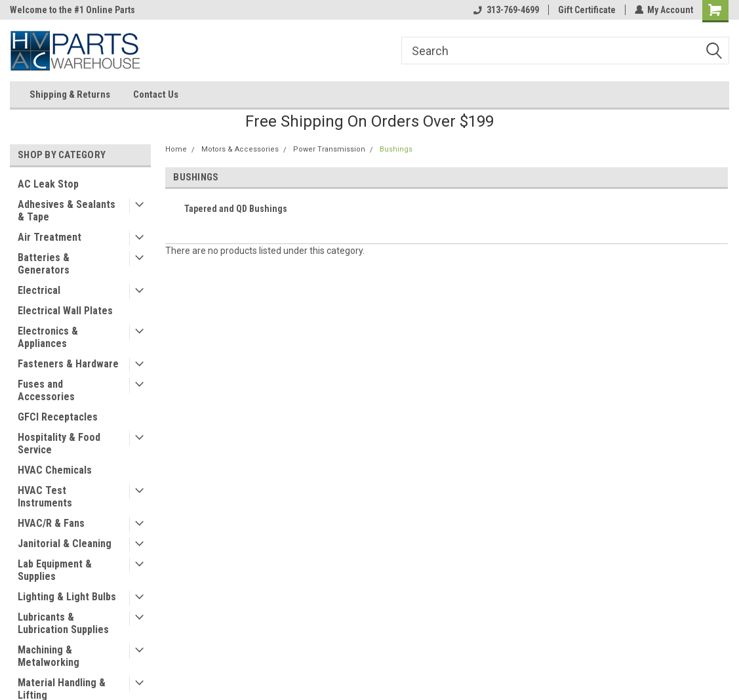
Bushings (396, 149)
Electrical (39, 290)
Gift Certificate (586, 10)
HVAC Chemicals (55, 470)
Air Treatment (50, 237)
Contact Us (156, 94)
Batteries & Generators (44, 264)
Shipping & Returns (70, 94)
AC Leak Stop (48, 184)
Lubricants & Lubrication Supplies (63, 623)
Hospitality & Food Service (59, 443)
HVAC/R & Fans (51, 523)
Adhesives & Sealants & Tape (67, 211)
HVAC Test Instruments (45, 497)
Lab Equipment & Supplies (55, 570)
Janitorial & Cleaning (65, 544)
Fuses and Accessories (46, 390)
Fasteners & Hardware (68, 364)
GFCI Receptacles (58, 417)
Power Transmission (329, 149)
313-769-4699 (506, 10)
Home (176, 149)
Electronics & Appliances (48, 337)
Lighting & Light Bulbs (67, 597)
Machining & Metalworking (49, 656)
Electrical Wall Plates (65, 311)
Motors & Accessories (240, 149)
